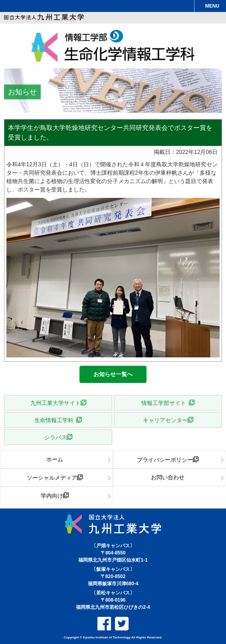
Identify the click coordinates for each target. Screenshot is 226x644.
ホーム (55, 459)
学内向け (52, 495)
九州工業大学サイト (56, 403)
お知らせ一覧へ (113, 374)
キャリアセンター (165, 420)
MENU (212, 6)
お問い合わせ (168, 477)
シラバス (56, 437)
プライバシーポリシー (165, 459)
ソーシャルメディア (52, 477)
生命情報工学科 (55, 420)
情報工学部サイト (165, 403)
